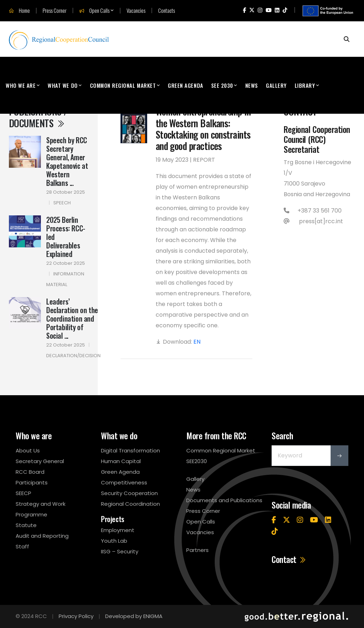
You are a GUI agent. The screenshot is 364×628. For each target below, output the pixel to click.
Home (19, 11)
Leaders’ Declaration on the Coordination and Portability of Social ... (72, 318)
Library (305, 85)
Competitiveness (124, 482)
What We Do (63, 85)
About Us (28, 450)
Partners (197, 550)
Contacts (167, 10)
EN (197, 342)
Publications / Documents (38, 117)
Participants (32, 482)
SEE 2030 (222, 85)
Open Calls (94, 11)
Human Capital (121, 461)
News (252, 85)
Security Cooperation (129, 493)
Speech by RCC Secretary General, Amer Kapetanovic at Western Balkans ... (67, 161)
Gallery (276, 85)
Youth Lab (114, 541)
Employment (118, 530)
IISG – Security (120, 551)
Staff (22, 546)
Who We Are (21, 85)
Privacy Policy (76, 616)
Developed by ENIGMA (134, 616)
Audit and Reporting (42, 536)
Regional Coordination (130, 504)
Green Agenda (185, 85)
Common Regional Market (123, 85)
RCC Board (30, 472)
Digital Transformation (130, 450)
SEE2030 (197, 461)
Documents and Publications (224, 500)
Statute (26, 525)
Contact (289, 559)
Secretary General (40, 461)
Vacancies (136, 10)
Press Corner (55, 10)
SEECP (23, 493)
